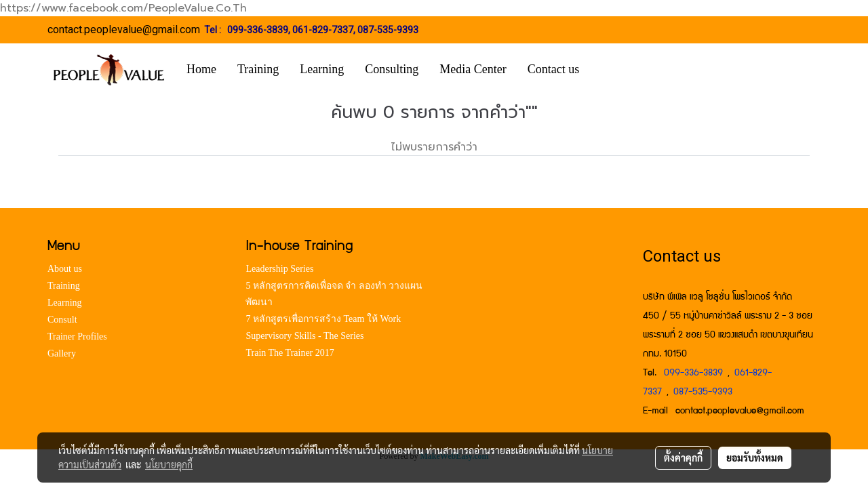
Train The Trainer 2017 (290, 353)
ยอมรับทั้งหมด (755, 457)
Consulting (392, 69)
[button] (610, 70)
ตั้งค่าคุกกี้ (683, 457)
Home (201, 69)
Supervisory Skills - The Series (304, 336)
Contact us (554, 69)
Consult (62, 320)
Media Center (473, 69)
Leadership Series (279, 269)
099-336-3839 (258, 30)
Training (258, 69)
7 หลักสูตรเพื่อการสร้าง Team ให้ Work (323, 319)
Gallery (62, 353)
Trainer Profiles (77, 337)
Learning (322, 69)
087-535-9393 (388, 30)
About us (65, 269)
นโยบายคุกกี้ (169, 464)
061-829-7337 (323, 30)
